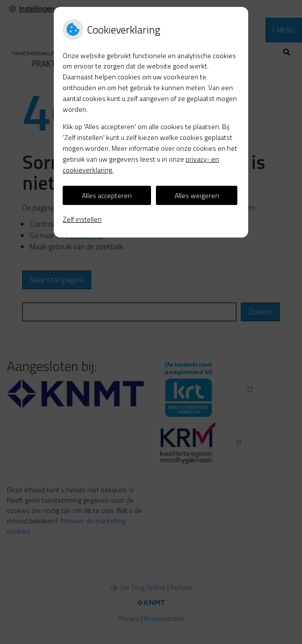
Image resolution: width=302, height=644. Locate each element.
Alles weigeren (197, 195)
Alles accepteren (107, 195)
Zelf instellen (82, 219)
